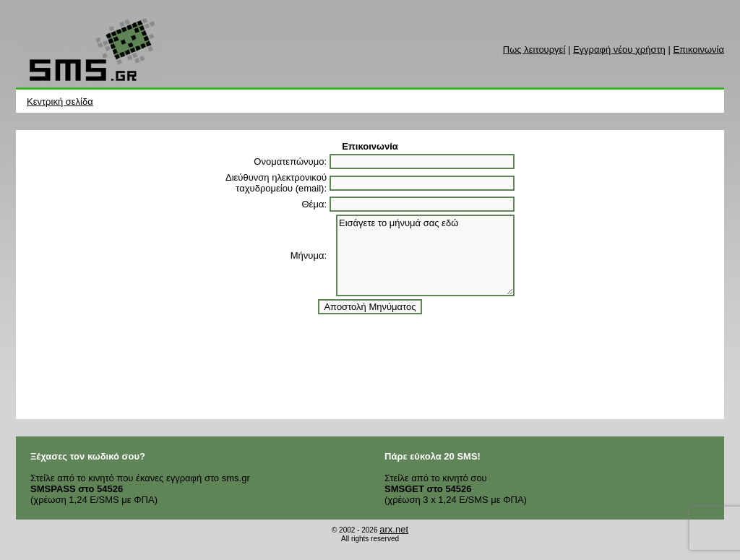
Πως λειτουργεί (534, 49)
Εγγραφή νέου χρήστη (619, 49)
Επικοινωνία (698, 49)
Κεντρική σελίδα (60, 102)
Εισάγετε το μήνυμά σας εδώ (425, 255)
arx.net (394, 529)
